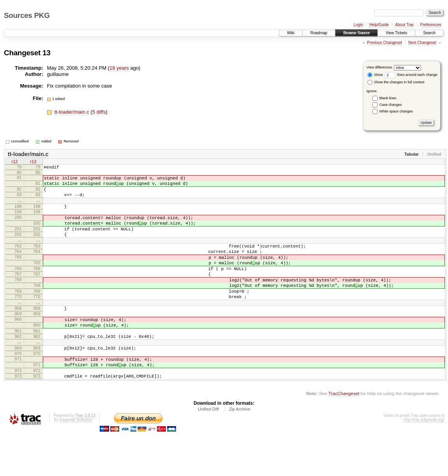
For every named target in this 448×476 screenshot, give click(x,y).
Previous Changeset (385, 43)
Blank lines (388, 98)
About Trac (404, 25)
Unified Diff (208, 453)
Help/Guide (379, 25)
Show (375, 75)
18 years (119, 68)
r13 (34, 162)
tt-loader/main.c (72, 112)
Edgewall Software (75, 464)
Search (429, 33)
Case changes (391, 105)
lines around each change (411, 75)
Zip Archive (240, 453)
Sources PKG (27, 15)
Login (358, 25)
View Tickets (396, 33)
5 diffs (99, 112)
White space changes (396, 111)
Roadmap (319, 33)
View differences (379, 67)
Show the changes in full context (396, 82)
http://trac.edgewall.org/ (424, 464)
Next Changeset (422, 43)
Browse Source (356, 33)
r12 (15, 162)
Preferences (431, 25)
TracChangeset (344, 438)
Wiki (291, 33)
